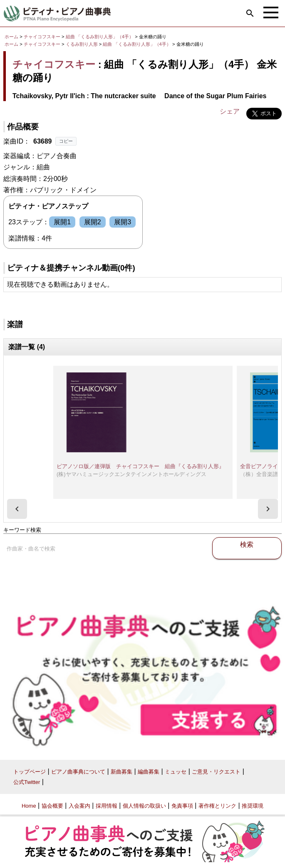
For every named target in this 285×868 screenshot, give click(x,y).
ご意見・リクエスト (216, 772)
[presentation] (17, 509)
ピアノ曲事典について (78, 772)
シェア (230, 111)
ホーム (11, 37)
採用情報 (107, 806)
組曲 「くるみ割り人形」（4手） (100, 37)
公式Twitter (27, 782)
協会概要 (52, 806)
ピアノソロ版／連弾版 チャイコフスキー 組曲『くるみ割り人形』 (140, 466)
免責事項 (182, 806)
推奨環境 (253, 806)
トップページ (30, 772)
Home (29, 806)
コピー (66, 141)
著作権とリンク (217, 806)
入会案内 (79, 806)
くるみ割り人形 (82, 44)
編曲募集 (149, 772)
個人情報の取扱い (144, 806)
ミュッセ (176, 772)
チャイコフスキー (42, 37)
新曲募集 (121, 772)
